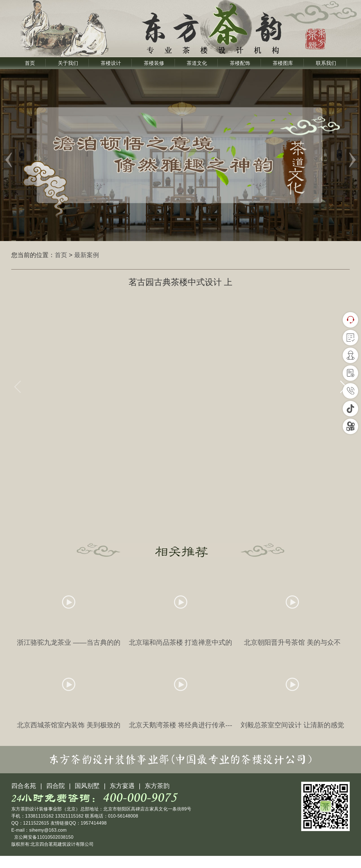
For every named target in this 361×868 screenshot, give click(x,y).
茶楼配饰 (240, 63)
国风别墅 (87, 798)
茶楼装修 (154, 63)
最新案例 (87, 255)
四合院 (56, 798)
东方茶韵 (157, 798)
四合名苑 (24, 798)
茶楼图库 (283, 63)
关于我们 (68, 63)
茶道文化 (197, 63)
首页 (30, 63)
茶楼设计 (111, 63)
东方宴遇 (122, 798)
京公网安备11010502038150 (43, 849)
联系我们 (326, 63)
